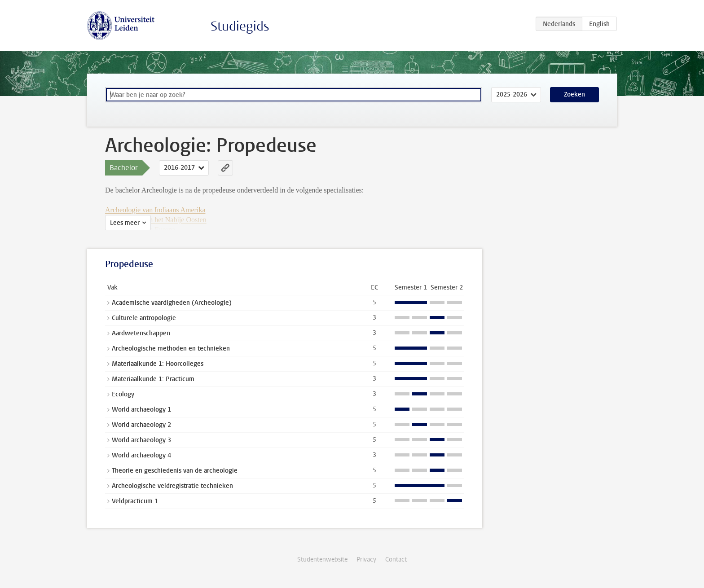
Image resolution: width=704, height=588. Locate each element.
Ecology (123, 394)
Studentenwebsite (322, 559)
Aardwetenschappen (141, 333)
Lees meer (125, 223)
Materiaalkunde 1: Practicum (153, 379)
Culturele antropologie (144, 318)
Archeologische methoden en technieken (171, 349)
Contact (396, 559)
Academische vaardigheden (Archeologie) (172, 303)
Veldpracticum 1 (135, 501)
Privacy (366, 559)
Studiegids (240, 26)
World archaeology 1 (141, 410)
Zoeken (574, 94)
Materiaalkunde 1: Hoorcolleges (158, 364)
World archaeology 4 (141, 455)
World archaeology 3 (141, 440)
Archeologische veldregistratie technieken (172, 486)
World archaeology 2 (141, 425)
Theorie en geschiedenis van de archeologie (175, 471)
